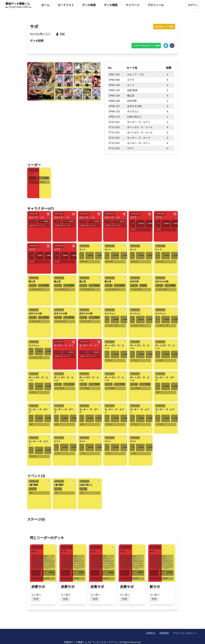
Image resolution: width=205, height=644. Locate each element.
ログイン (193, 5)
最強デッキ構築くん (18, 5)
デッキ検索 (89, 5)
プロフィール (156, 5)
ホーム (45, 5)
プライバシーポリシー (185, 633)
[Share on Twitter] (166, 46)
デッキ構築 (111, 5)
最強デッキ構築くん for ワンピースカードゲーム (92, 642)
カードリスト (66, 5)
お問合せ (151, 633)
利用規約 (164, 633)
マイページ (132, 5)
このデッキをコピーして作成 (146, 46)
